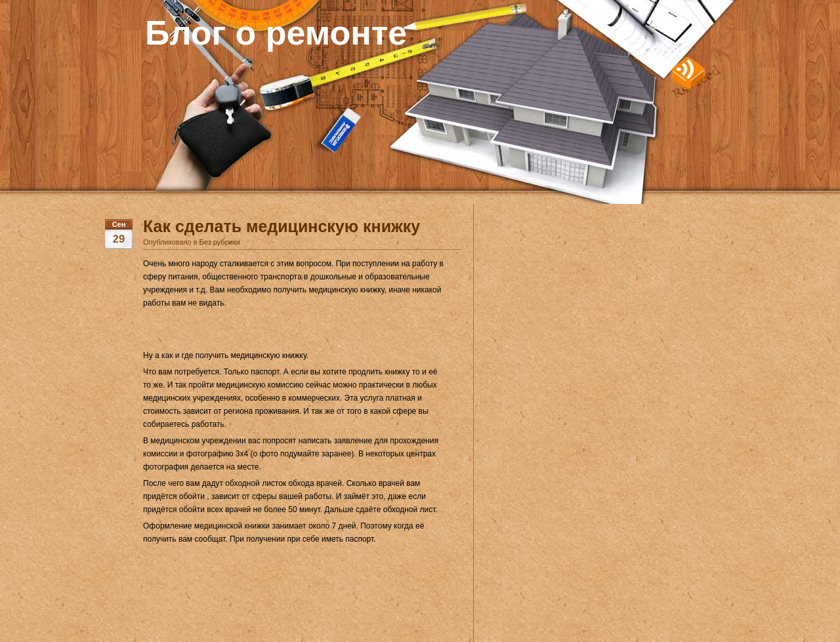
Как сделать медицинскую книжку (282, 226)
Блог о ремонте (276, 33)
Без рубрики (220, 242)
